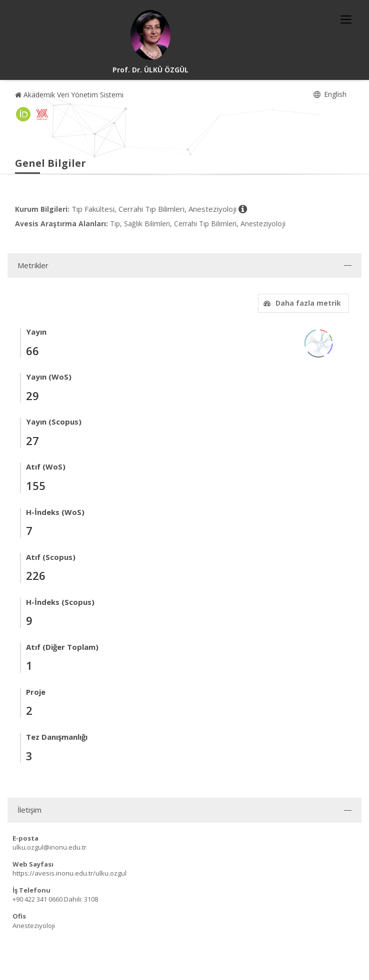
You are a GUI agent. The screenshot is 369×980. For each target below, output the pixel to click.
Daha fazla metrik (301, 303)
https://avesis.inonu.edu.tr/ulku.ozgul (69, 873)
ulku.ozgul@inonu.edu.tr (49, 847)
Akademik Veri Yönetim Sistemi (69, 95)
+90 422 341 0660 (37, 899)
